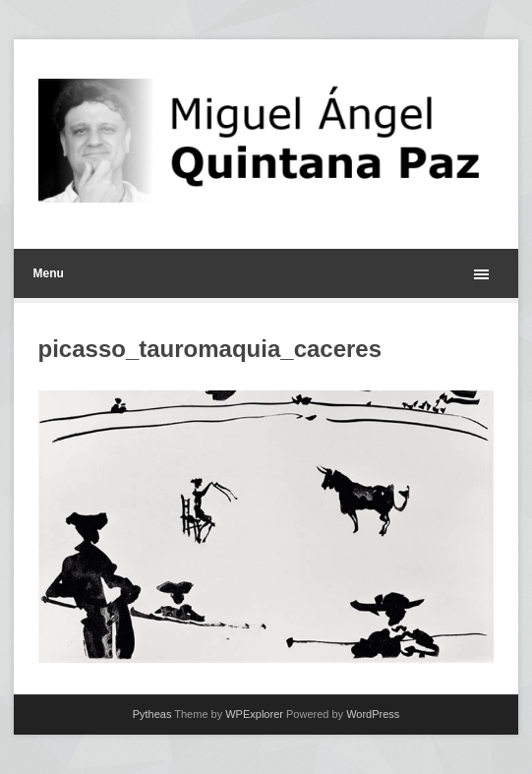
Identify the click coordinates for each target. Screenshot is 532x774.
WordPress (373, 714)
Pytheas (152, 714)
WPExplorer (254, 714)
